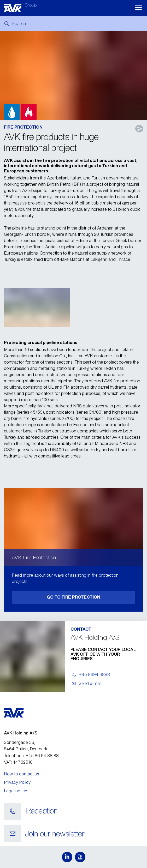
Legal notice (16, 791)
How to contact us (22, 774)
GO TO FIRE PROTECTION (73, 597)
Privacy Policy (17, 782)
